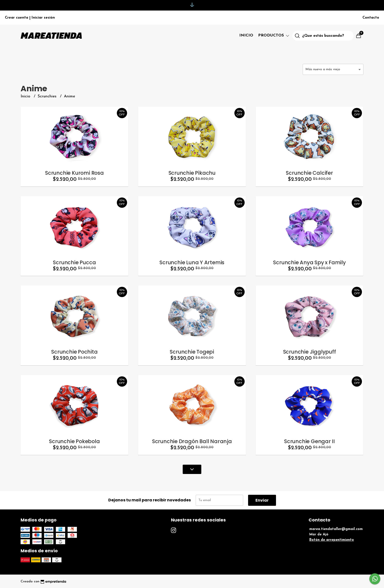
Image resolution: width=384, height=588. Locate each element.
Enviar (262, 500)
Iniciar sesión (43, 18)
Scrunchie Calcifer (309, 173)
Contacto (371, 18)
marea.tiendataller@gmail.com (336, 529)
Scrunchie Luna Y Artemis (192, 262)
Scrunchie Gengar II (309, 441)
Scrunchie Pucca (74, 262)
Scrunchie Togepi (192, 352)
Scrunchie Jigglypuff (310, 352)
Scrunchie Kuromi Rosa (74, 173)
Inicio (246, 35)
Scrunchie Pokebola (74, 441)
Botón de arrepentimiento (332, 540)
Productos (274, 35)
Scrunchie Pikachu (192, 173)
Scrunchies (48, 96)
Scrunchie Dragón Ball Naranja (192, 441)
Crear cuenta (17, 18)
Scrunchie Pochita (74, 352)
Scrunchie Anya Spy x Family (309, 262)
